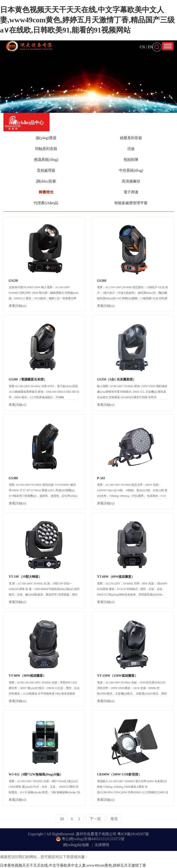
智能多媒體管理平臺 (131, 203)
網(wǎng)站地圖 (76, 845)
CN (142, 47)
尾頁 (114, 819)
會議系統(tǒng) (46, 160)
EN (150, 47)
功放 (131, 149)
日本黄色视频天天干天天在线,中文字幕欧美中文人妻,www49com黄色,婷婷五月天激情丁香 (73, 865)
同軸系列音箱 (46, 149)
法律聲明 (102, 845)
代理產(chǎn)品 (46, 203)
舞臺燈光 (46, 192)
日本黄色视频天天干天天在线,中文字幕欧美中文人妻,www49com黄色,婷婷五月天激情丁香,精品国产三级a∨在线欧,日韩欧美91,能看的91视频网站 (87, 20)
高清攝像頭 (131, 181)
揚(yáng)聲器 (46, 138)
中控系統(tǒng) (131, 170)
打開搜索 (157, 47)
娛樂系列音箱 (131, 138)
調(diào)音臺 (46, 181)
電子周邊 (131, 192)
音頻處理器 (46, 170)
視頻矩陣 (131, 160)
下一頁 (95, 819)
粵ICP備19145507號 (133, 834)
